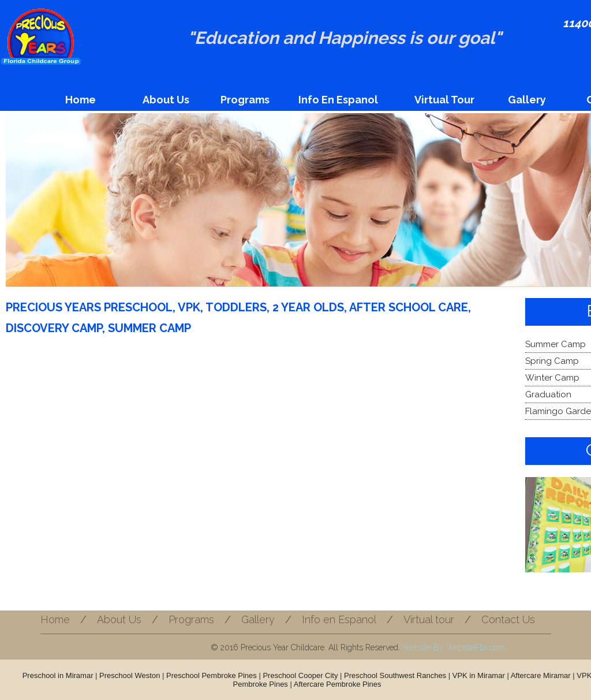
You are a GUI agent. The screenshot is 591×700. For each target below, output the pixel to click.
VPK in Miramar (479, 675)
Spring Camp (552, 361)
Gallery (527, 100)
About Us (166, 100)
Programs (245, 100)
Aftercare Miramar (541, 675)
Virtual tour (444, 100)
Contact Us (508, 619)
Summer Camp (556, 344)
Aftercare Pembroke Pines (338, 684)
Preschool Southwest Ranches (395, 675)
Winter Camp (552, 378)
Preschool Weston (130, 675)
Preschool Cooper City (300, 675)
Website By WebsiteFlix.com (454, 647)
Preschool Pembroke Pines (212, 675)
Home (81, 100)
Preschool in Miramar (58, 675)
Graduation (548, 394)
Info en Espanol (338, 100)
